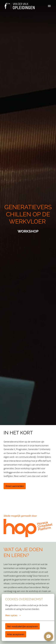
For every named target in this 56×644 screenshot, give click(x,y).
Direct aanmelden (15, 486)
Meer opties (13, 615)
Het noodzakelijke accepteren (22, 626)
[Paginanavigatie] (49, 6)
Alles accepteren (16, 634)
